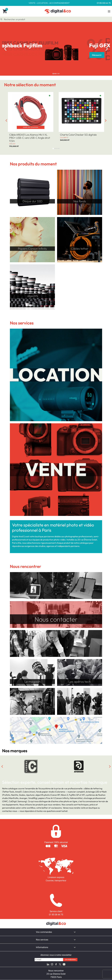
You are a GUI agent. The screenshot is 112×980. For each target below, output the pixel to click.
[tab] (53, 74)
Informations (42, 947)
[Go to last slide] (5, 49)
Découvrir (21, 55)
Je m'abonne (70, 960)
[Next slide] (107, 49)
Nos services (42, 940)
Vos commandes (44, 932)
